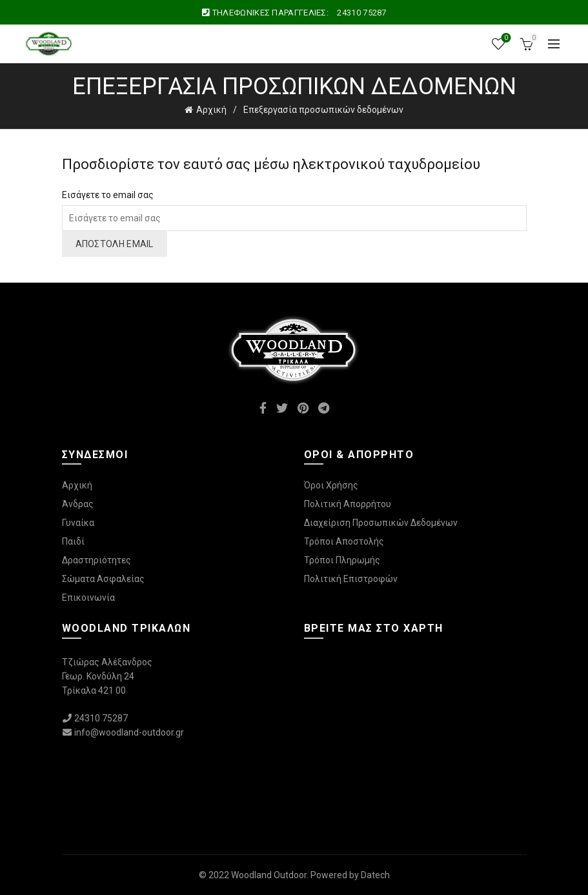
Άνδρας (78, 504)
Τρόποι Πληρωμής (342, 560)
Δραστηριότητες (96, 560)
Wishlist (505, 38)
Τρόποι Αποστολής (344, 541)
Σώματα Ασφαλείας (103, 579)
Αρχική (211, 110)
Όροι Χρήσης (331, 485)
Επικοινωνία (88, 598)
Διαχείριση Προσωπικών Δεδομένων (381, 523)
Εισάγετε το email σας (108, 195)
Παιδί (73, 541)
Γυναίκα (78, 523)
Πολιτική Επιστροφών (351, 579)
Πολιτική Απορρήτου (348, 504)
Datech (375, 875)
